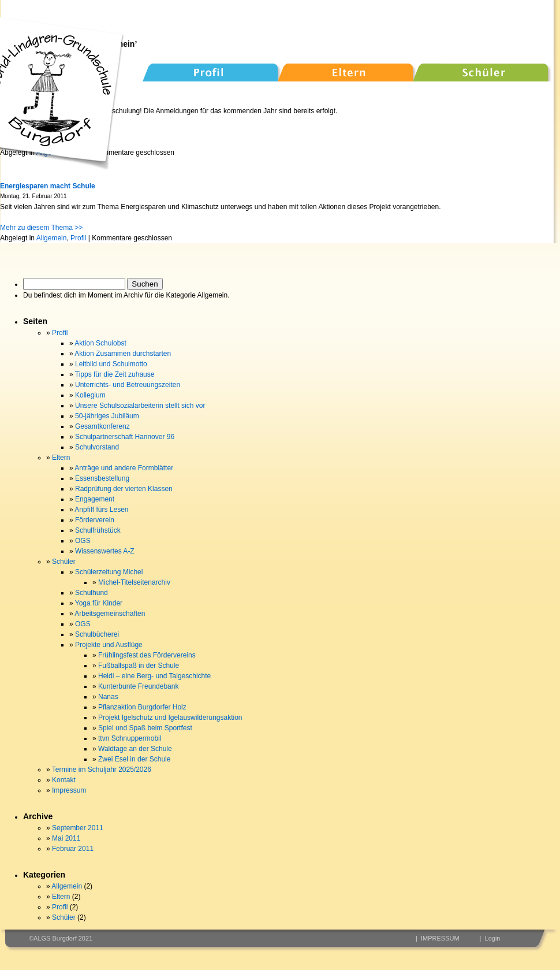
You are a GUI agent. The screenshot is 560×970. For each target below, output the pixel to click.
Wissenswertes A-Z (105, 551)
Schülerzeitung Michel (109, 572)
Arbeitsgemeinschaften (110, 614)
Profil (78, 238)
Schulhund (92, 593)
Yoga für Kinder (99, 603)
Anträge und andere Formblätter (124, 468)
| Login (490, 938)
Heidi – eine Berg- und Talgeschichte (154, 676)
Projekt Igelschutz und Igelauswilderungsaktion (170, 718)
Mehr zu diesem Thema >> (41, 228)
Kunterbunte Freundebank (138, 686)
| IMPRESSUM (438, 938)
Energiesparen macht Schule (48, 186)
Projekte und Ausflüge (109, 645)
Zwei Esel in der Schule (134, 759)
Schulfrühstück (98, 530)
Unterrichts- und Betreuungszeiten (128, 385)
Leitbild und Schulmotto (111, 364)
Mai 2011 (66, 838)
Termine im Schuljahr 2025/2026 (102, 770)
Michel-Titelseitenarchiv (134, 582)
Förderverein (95, 520)
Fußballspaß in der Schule (139, 666)
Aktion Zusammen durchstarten (123, 354)
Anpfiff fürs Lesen (101, 510)
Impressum (69, 790)
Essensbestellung (102, 478)
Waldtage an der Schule (135, 749)
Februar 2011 (73, 849)
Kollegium (90, 395)
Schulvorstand (97, 447)
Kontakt (64, 780)
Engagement (95, 499)
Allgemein (52, 238)
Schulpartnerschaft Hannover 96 (125, 437)
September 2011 (78, 828)
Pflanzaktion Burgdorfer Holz (142, 707)
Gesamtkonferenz (102, 426)
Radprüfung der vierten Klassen (124, 489)
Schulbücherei (97, 634)
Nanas (108, 697)
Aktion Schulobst (100, 343)
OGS (83, 541)
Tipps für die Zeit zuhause (115, 374)
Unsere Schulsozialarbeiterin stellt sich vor (140, 406)
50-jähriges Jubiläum (107, 416)
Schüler (64, 562)
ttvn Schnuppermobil (130, 738)
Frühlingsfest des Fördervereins (147, 655)
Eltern (61, 458)
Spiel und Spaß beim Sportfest (145, 728)
